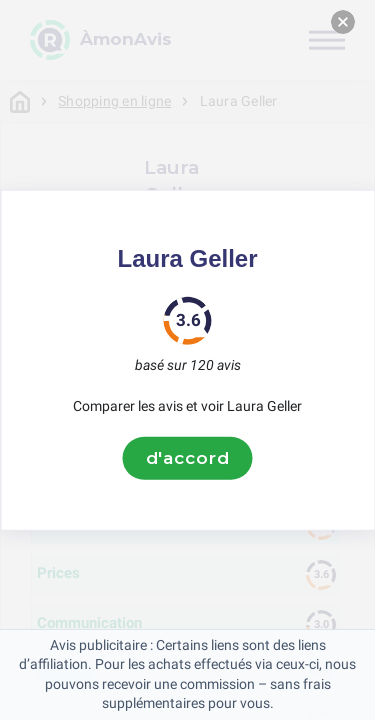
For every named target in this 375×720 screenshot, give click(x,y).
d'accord (188, 458)
